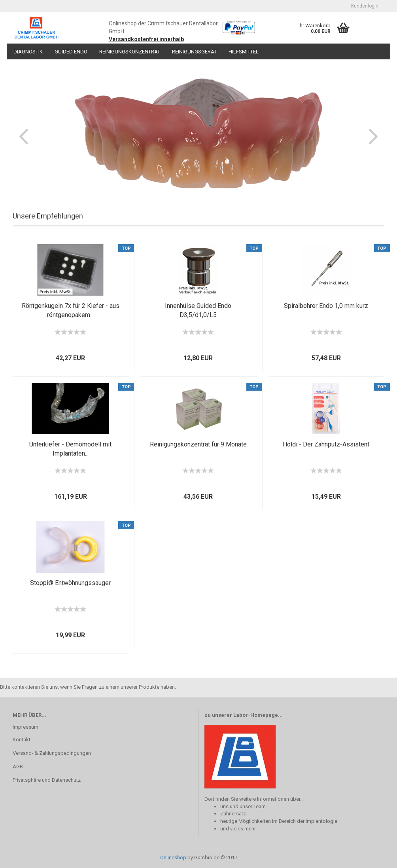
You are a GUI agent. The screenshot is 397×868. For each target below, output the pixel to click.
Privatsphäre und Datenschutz (47, 780)
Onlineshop (173, 858)
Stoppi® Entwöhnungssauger (70, 583)
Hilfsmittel (244, 52)
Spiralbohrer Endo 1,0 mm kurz (326, 306)
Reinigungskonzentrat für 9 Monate (198, 444)
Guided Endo (71, 52)
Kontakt (22, 740)
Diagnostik (28, 52)
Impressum (26, 727)
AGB (18, 766)
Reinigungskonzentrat (130, 52)
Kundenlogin (365, 6)
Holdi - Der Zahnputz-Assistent (326, 444)
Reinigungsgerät (194, 52)
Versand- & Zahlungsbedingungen (52, 753)
